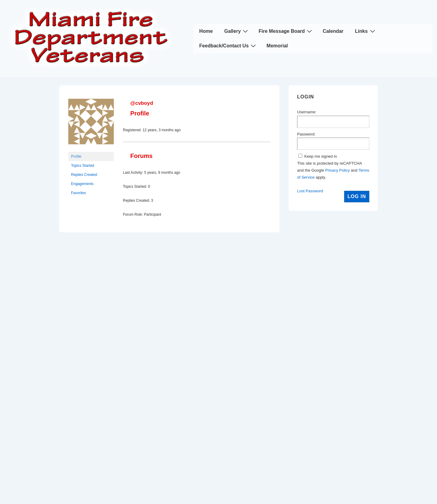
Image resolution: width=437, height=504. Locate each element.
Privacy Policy (338, 170)
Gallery (237, 31)
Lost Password (310, 191)
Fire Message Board (286, 31)
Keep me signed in (321, 156)
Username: (307, 112)
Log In (357, 196)
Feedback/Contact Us (229, 46)
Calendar (333, 31)
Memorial (277, 46)
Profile (76, 156)
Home (206, 31)
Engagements (82, 184)
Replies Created (84, 175)
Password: (306, 134)
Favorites (78, 193)
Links (366, 31)
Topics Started (83, 166)
